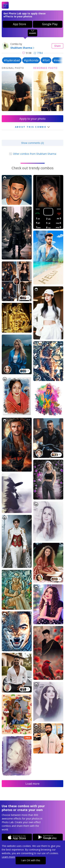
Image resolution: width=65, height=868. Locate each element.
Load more (32, 784)
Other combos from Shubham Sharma (32, 154)
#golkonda (31, 60)
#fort (46, 60)
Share (57, 46)
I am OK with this (31, 860)
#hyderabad (12, 60)
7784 (38, 53)
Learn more (8, 857)
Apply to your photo (32, 119)
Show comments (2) (32, 143)
